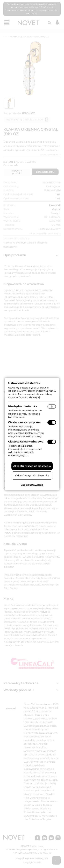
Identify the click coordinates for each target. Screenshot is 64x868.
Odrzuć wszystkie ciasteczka (32, 475)
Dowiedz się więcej (29, 397)
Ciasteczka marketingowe (26, 442)
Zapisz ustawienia (32, 485)
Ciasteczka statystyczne (24, 422)
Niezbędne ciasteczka (23, 406)
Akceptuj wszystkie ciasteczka (32, 466)
